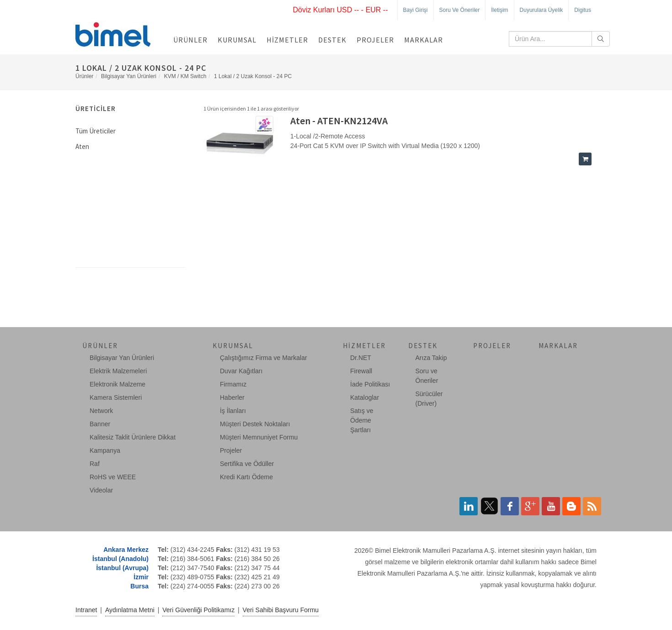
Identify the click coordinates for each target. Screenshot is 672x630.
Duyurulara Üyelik (541, 10)
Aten (82, 146)
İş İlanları (233, 411)
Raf (95, 464)
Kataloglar (365, 397)
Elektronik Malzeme (117, 384)
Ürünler (190, 40)
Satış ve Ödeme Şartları (362, 420)
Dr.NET (361, 358)
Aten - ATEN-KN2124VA (339, 121)
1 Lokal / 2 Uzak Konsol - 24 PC (253, 76)
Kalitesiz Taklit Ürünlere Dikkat (133, 437)
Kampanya (105, 450)
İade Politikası (370, 384)
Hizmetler (287, 40)
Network (101, 411)
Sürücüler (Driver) (429, 399)
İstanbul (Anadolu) (120, 559)
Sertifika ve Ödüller (247, 464)
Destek (332, 40)
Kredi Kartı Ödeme (246, 477)
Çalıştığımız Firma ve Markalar (264, 358)
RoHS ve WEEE (113, 477)
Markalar (424, 40)
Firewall (361, 371)
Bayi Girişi (416, 10)
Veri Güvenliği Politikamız (198, 610)
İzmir (141, 577)
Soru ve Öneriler (460, 10)
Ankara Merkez (126, 550)
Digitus (583, 10)
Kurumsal (237, 40)
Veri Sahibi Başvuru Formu (281, 610)
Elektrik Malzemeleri (118, 371)
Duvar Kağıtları (241, 371)
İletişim (499, 10)
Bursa (139, 586)
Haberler (232, 397)
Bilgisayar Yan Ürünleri (129, 76)
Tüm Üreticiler (96, 131)
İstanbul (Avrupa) (122, 568)
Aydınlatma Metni (130, 610)
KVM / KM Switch (185, 76)
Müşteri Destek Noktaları (255, 424)
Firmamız (233, 384)
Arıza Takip (431, 358)
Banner (100, 424)
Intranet (86, 610)
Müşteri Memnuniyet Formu (259, 437)
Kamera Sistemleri (116, 397)
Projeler (375, 40)
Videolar (101, 490)
